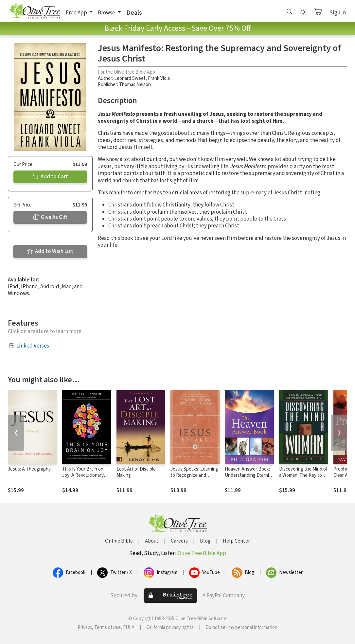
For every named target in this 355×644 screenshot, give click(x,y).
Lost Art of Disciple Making (136, 472)
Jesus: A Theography (29, 469)
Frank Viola (159, 78)
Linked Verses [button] (33, 346)
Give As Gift (50, 217)
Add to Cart (50, 177)
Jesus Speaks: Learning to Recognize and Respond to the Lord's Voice (194, 478)
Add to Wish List (50, 251)
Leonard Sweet (130, 78)
